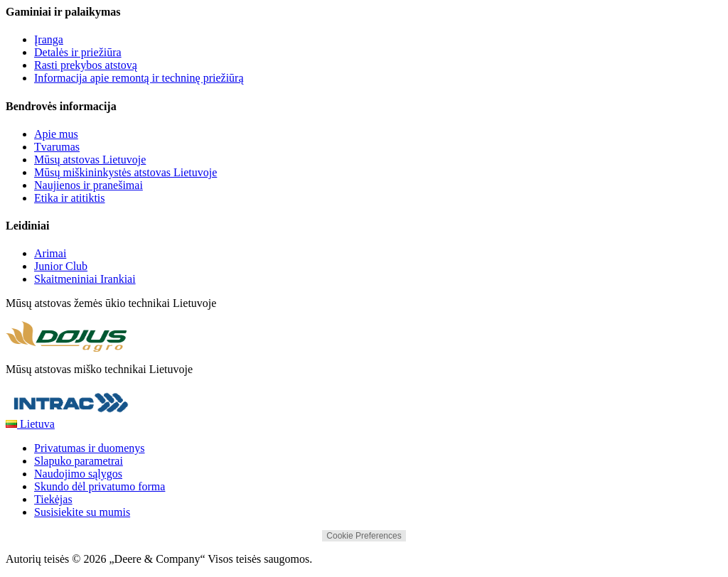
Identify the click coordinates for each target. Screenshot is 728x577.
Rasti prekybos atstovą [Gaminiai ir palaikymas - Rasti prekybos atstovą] (86, 65)
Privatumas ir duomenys (90, 448)
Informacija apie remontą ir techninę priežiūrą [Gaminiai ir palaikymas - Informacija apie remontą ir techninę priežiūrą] (139, 78)
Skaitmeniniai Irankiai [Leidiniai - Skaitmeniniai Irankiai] (85, 279)
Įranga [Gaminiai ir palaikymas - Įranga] (49, 39)
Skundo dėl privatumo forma (100, 486)
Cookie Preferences (364, 536)
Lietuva (30, 424)
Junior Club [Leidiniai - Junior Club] (61, 266)
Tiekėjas (53, 499)
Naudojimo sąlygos (78, 474)
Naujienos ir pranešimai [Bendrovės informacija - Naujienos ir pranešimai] (89, 185)
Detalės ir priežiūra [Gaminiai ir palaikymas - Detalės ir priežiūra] (78, 52)
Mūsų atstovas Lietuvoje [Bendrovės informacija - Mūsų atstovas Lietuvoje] (90, 160)
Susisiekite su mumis (82, 512)
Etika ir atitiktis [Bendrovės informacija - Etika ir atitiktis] (70, 198)
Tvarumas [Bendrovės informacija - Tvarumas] (57, 147)
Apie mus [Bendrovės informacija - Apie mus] (56, 134)
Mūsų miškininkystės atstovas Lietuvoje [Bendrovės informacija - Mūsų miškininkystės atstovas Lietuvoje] (125, 172)
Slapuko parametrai (79, 461)
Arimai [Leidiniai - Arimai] (50, 253)
